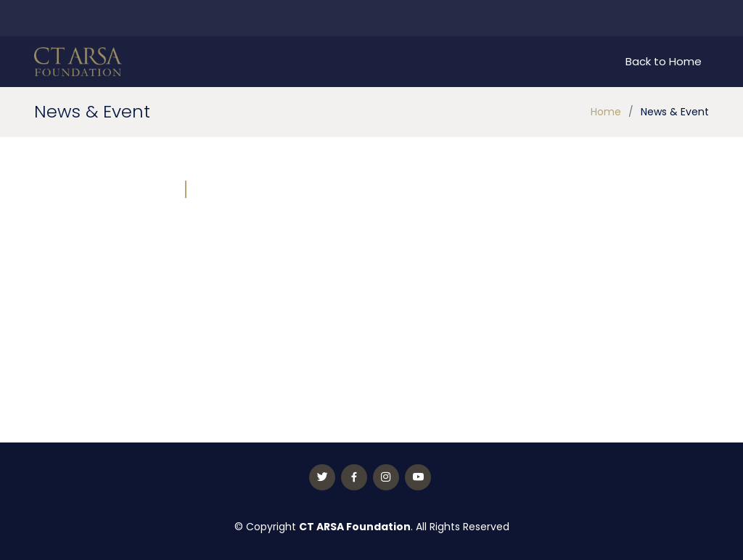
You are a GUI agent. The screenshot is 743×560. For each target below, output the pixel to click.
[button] (225, 272)
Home (606, 112)
